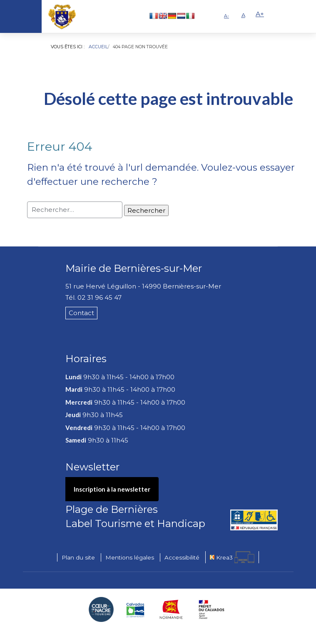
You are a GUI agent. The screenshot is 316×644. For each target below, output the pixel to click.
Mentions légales (130, 557)
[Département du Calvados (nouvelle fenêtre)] (135, 609)
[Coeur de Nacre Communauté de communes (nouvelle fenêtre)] (101, 609)
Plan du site (78, 557)
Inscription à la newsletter (112, 489)
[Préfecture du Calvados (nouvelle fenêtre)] (211, 609)
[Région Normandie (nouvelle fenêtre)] (171, 609)
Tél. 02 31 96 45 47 (93, 297)
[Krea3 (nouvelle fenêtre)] (232, 557)
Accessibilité (182, 557)
